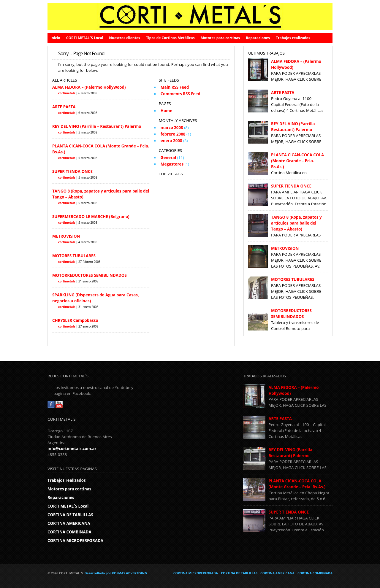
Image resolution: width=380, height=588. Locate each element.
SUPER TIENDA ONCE (72, 171)
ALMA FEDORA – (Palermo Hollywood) (89, 87)
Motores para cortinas (220, 38)
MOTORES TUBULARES (74, 256)
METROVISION (66, 236)
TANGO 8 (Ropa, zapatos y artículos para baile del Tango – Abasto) (296, 223)
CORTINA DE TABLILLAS (70, 515)
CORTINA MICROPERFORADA (75, 541)
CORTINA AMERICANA (69, 523)
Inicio (55, 38)
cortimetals (67, 93)
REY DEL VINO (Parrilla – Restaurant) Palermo (97, 126)
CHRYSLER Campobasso (75, 320)
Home (166, 111)
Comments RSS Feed (180, 94)
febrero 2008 (173, 134)
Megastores (172, 164)
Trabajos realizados (293, 38)
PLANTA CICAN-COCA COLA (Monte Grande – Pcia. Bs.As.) (297, 161)
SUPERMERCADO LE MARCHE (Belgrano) (91, 217)
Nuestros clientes (125, 38)
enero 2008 (171, 141)
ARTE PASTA (64, 107)
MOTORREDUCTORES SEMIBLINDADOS (90, 275)
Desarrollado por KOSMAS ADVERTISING (116, 573)
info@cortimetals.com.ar (72, 449)
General (168, 158)
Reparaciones (258, 38)
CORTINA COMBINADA (69, 532)
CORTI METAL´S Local (85, 38)
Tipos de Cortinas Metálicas (170, 38)
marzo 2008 (172, 128)
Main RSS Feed (175, 87)
